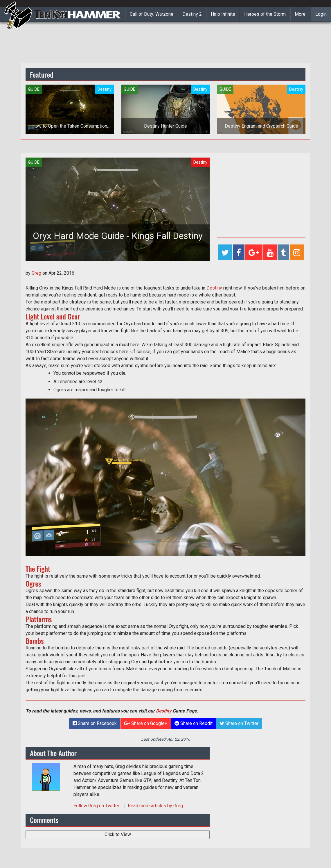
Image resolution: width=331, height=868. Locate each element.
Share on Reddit (194, 723)
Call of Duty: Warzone (152, 14)
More (300, 14)
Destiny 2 (192, 14)
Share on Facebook (95, 723)
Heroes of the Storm (265, 14)
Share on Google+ (146, 723)
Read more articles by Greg (155, 806)
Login (321, 14)
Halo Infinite (223, 14)
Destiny (214, 288)
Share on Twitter (239, 723)
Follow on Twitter (97, 806)
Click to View (118, 834)
